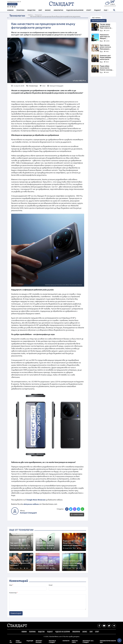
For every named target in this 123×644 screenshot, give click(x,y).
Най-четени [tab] (96, 18)
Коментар (13, 593)
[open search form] (114, 11)
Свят (91, 632)
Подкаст (50, 632)
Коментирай (77, 515)
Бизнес (85, 632)
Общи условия (19, 642)
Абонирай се (12, 4)
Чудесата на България (63, 632)
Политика (32, 632)
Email (51, 585)
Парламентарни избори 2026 (108, 642)
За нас (11, 642)
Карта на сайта (75, 642)
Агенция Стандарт (28, 513)
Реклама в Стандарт (52, 642)
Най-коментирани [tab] (99, 21)
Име (11, 585)
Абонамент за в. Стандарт (88, 642)
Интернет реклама (39, 642)
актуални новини (31, 504)
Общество (41, 632)
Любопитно (76, 632)
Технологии (40, 15)
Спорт (97, 632)
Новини (32, 15)
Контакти (66, 641)
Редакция (30, 641)
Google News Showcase (37, 500)
